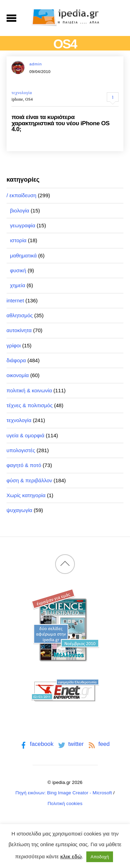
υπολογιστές (21, 450)
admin (36, 64)
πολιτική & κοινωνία (29, 390)
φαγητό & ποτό (24, 465)
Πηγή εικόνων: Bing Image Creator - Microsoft (63, 793)
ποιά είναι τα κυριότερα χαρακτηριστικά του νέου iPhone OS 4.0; (60, 123)
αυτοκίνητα (19, 330)
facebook (36, 744)
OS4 (29, 99)
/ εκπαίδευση (21, 195)
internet (15, 300)
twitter (70, 744)
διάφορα (16, 360)
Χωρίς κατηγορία (26, 495)
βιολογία (20, 211)
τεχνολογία (22, 93)
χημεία (18, 285)
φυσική (18, 270)
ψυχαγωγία (19, 510)
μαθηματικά (23, 255)
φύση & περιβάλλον (29, 480)
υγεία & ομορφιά (25, 435)
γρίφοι (14, 345)
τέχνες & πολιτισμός (30, 405)
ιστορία (18, 240)
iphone (17, 99)
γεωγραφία (23, 225)
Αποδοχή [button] (100, 857)
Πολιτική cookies (65, 803)
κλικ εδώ (71, 856)
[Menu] (12, 18)
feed (98, 744)
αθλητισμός (20, 315)
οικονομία (18, 375)
